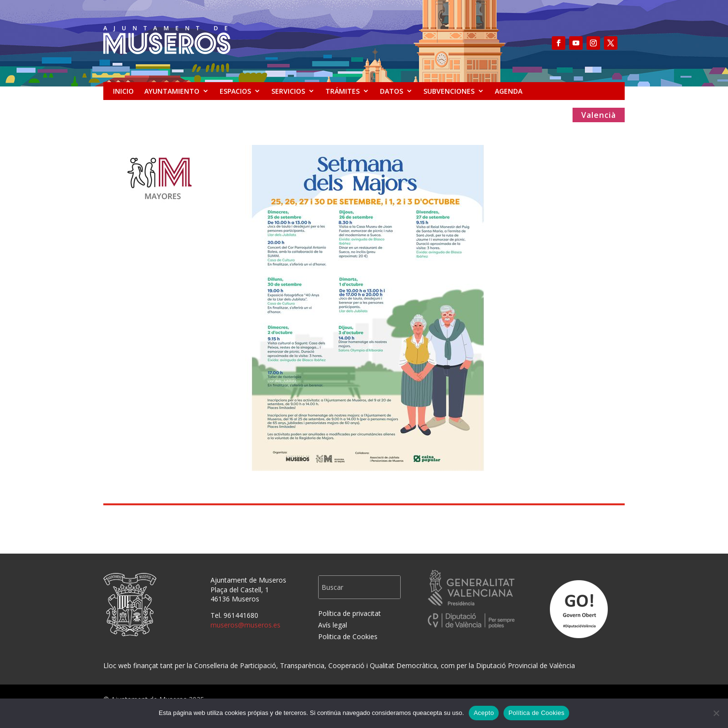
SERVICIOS (288, 91)
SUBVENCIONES (449, 91)
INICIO (123, 91)
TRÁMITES (343, 91)
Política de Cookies (536, 713)
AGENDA (509, 91)
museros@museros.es (245, 625)
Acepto (484, 713)
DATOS (392, 91)
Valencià (599, 116)
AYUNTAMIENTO (172, 91)
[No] (716, 713)
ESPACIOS (235, 91)
